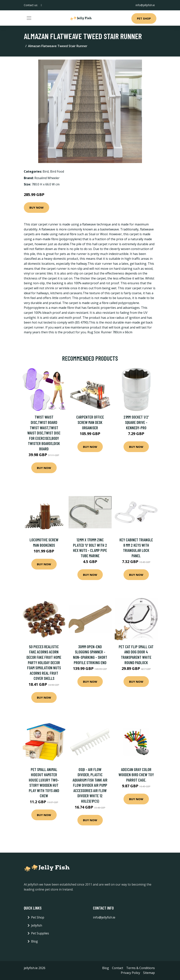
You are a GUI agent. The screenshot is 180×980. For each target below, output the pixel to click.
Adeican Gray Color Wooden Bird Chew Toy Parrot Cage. (136, 775)
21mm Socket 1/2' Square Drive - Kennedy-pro (136, 422)
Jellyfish (37, 925)
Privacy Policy (130, 973)
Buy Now (36, 207)
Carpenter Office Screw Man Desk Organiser (90, 422)
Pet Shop (144, 18)
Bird (46, 171)
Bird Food (57, 171)
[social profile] (41, 5)
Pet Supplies (40, 933)
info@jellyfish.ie (145, 5)
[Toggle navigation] (29, 18)
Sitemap (149, 973)
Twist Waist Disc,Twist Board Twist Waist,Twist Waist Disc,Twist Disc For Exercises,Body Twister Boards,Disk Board (44, 433)
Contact (118, 968)
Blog (34, 941)
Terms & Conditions (141, 968)
